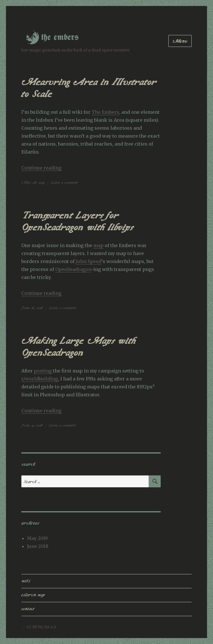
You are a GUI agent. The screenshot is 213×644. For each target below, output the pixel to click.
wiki (26, 581)
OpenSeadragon (73, 269)
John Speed (88, 261)
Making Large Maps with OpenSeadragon (79, 347)
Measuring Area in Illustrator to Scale (89, 88)
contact (28, 609)
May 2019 (37, 538)
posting (43, 371)
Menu (180, 41)
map (98, 245)
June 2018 (38, 546)
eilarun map (33, 595)
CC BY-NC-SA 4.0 (41, 627)
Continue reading (41, 168)
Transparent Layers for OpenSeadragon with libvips (77, 221)
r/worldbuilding (40, 379)
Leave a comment (64, 183)
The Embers (105, 112)
